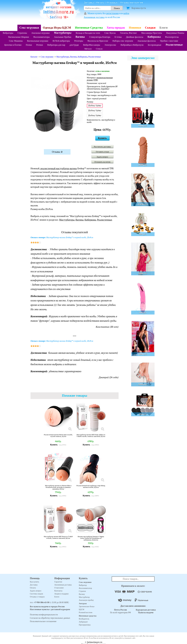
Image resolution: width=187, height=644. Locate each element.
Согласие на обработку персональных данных (50, 618)
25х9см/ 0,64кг (95, 111)
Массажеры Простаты (152, 33)
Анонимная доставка (94, 17)
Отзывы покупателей (132, 3)
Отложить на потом (102, 162)
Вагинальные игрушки (38, 41)
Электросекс (110, 45)
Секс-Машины (16, 41)
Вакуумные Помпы (175, 33)
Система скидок (36, 594)
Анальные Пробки (63, 37)
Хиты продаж (116, 28)
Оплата (100, 3)
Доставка (89, 3)
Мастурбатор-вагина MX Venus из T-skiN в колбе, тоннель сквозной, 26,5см (58, 537)
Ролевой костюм (86, 612)
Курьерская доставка (146, 610)
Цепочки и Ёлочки (13, 45)
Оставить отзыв (102, 152)
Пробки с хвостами (169, 41)
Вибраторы (8, 33)
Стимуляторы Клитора (100, 37)
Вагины (80, 37)
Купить (102, 138)
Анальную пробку (86, 600)
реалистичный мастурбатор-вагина (59, 169)
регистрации (112, 13)
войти (126, 13)
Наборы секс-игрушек (123, 41)
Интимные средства (88, 616)
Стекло (99, 49)
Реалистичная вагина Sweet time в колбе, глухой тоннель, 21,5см (58, 436)
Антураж (83, 603)
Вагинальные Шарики (19, 37)
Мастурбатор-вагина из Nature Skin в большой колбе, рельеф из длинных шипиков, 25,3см (58, 487)
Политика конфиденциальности (44, 615)
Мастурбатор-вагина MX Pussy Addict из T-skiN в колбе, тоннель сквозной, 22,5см (91, 436)
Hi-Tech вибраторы (61, 41)
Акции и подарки (61, 594)
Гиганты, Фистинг (128, 33)
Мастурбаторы (63, 33)
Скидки (150, 28)
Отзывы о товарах (37, 597)
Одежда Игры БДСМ (57, 28)
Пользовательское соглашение (43, 621)
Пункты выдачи (146, 613)
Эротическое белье (87, 606)
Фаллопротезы (172, 37)
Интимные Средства (89, 28)
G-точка (118, 37)
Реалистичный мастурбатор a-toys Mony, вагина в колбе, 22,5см (91, 486)
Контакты (58, 591)
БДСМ (82, 609)
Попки (29, 45)
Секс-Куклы (110, 33)
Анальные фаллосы (147, 41)
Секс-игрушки (29, 28)
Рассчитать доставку (102, 147)
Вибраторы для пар (56, 45)
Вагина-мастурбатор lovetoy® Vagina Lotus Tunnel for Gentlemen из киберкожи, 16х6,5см (91, 538)
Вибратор (83, 585)
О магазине (59, 588)
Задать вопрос (102, 157)
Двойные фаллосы (135, 37)
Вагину (82, 594)
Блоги (164, 28)
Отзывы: (57, 152)
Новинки (135, 28)
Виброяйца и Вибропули (132, 45)
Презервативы (85, 625)
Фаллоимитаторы (41, 37)
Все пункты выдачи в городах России (47, 607)
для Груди (74, 45)
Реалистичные (174, 45)
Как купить (34, 582)
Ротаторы (79, 41)
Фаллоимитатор (85, 588)
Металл (88, 49)
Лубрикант (83, 622)
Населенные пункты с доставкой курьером (50, 609)
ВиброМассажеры (92, 45)
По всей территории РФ (120, 611)
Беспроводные (155, 45)
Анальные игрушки (41, 33)
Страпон (82, 591)
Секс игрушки (85, 582)
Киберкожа (154, 37)
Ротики (40, 45)
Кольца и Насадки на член (88, 33)
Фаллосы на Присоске (98, 41)
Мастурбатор (84, 597)
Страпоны (22, 33)
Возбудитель (84, 619)
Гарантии (58, 582)
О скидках (112, 3)
